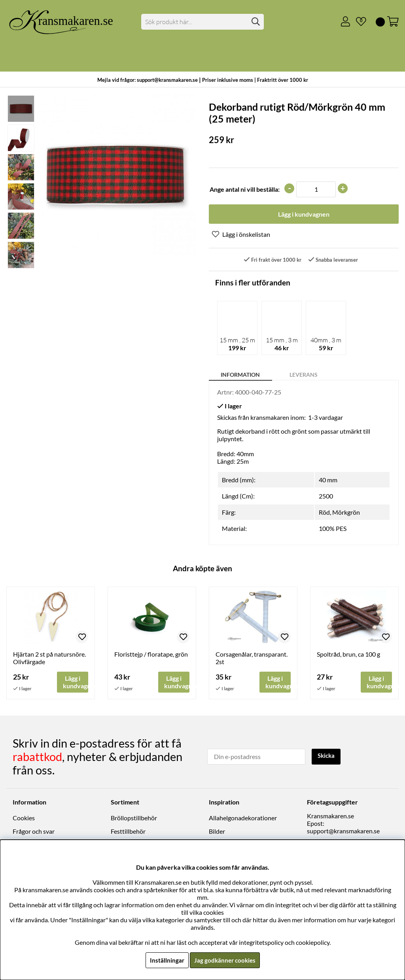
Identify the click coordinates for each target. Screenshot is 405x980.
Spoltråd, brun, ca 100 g (348, 655)
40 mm (328, 481)
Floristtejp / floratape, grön (151, 655)
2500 (326, 497)
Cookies (24, 819)
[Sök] (202, 22)
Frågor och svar (34, 832)
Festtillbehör (128, 832)
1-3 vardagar (326, 418)
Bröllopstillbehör (134, 819)
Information (240, 375)
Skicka (327, 756)
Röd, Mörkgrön (339, 513)
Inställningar (166, 960)
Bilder (217, 832)
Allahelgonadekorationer (243, 819)
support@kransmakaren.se (343, 832)
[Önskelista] (358, 22)
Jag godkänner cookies (225, 960)
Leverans (304, 375)
